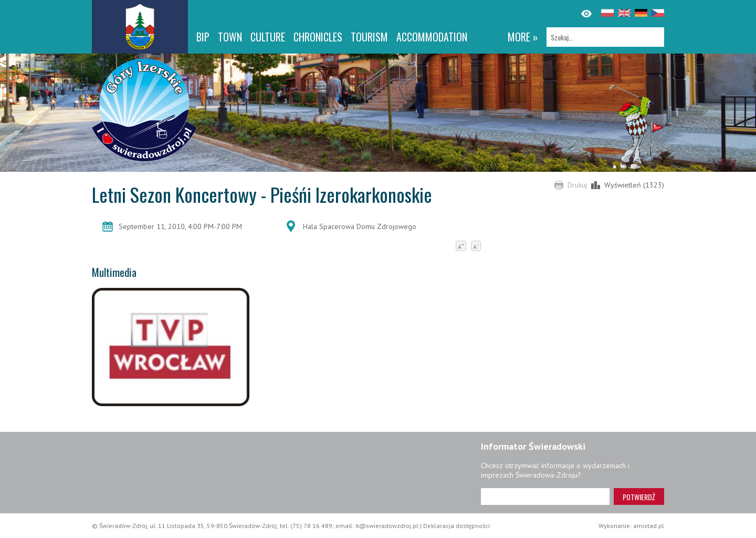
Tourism (369, 37)
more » (523, 37)
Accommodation (432, 37)
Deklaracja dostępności (456, 526)
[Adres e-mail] (545, 496)
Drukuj (577, 185)
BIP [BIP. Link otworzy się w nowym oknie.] (203, 37)
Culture (268, 37)
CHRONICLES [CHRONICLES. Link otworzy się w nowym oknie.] (318, 37)
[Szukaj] (605, 37)
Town (230, 37)
